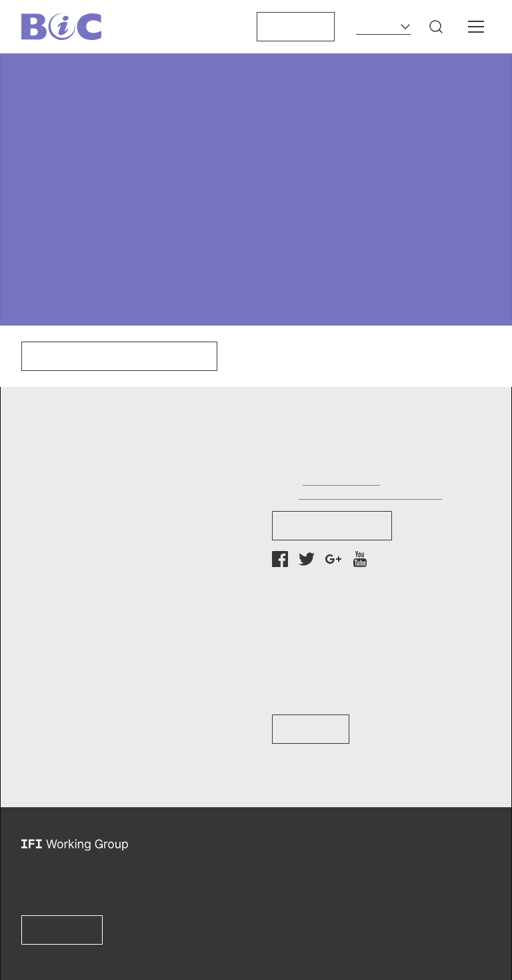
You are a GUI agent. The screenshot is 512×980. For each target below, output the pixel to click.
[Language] (383, 27)
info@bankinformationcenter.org (370, 493)
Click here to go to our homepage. (119, 356)
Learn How (311, 729)
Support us (296, 27)
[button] (436, 27)
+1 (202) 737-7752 (341, 479)
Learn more (62, 930)
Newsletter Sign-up (332, 526)
